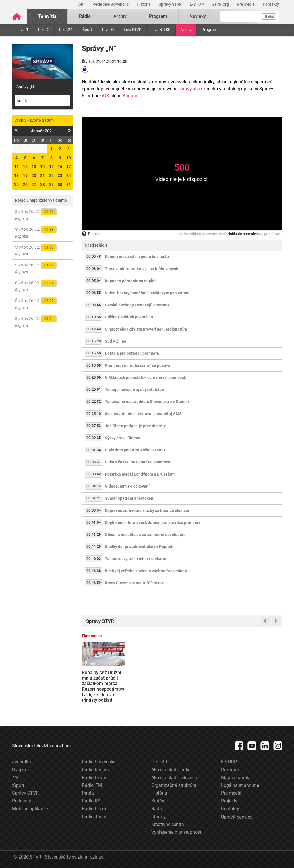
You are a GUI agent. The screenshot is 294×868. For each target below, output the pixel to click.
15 (51, 167)
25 (16, 184)
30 (60, 184)
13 (34, 167)
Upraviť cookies (237, 817)
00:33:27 (94, 462)
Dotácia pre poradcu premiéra (132, 353)
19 (25, 175)
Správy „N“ (26, 87)
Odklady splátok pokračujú (129, 317)
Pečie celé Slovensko (111, 4)
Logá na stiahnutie (240, 785)
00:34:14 (94, 486)
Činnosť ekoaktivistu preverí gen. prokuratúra (146, 329)
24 (69, 175)
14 (42, 167)
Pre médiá (246, 4)
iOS (106, 96)
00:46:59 (94, 583)
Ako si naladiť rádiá (171, 770)
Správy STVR (171, 4)
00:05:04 (94, 281)
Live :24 (66, 30)
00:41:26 (94, 534)
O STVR (159, 762)
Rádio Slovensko (99, 762)
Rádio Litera (94, 809)
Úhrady (158, 817)
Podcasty (22, 801)
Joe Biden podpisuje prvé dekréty (135, 426)
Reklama (230, 770)
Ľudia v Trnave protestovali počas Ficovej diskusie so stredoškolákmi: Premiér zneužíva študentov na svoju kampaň (206, 689)
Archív (186, 30)
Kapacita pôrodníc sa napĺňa (131, 281)
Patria (88, 793)
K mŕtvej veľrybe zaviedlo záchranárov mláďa (146, 571)
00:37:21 (94, 498)
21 (42, 175)
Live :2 (44, 30)
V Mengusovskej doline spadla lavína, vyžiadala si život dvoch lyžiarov (155, 681)
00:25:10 (94, 414)
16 (60, 167)
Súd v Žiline (116, 341)
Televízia (47, 16)
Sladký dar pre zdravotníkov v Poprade (140, 547)
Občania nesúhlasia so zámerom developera (145, 535)
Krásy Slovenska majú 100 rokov (134, 583)
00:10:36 (94, 317)
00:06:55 (94, 293)
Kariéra (158, 801)
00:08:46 (94, 305)
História (144, 4)
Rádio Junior (95, 817)
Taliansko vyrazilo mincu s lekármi (136, 559)
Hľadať (269, 16)
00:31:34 (94, 450)
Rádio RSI (92, 801)
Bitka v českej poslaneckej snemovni (138, 462)
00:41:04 (94, 522)
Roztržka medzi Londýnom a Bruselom (140, 474)
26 (25, 184)
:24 (15, 778)
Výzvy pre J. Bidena (123, 438)
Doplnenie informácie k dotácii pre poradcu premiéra (153, 522)
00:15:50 (94, 353)
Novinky (198, 16)
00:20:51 (94, 389)
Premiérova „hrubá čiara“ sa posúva (138, 365)
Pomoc (91, 234)
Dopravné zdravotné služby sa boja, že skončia (147, 510)
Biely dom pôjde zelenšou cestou (135, 450)
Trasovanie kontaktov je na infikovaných (142, 269)
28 (42, 184)
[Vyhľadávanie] (250, 16)
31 (69, 184)
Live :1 (23, 30)
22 (51, 175)
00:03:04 (94, 269)
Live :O (108, 30)
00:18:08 (94, 365)
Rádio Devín (94, 778)
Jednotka (22, 762)
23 (60, 175)
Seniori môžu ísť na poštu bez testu (137, 257)
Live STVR (133, 30)
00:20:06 (94, 377)
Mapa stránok (235, 778)
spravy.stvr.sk (192, 89)
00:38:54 (94, 510)
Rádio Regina (95, 770)
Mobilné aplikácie (30, 809)
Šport (87, 30)
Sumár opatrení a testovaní (130, 498)
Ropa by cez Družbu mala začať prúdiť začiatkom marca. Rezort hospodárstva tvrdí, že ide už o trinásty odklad (103, 686)
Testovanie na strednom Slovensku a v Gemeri (147, 402)
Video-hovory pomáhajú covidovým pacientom (147, 293)
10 (69, 158)
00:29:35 (94, 438)
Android (130, 96)
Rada (157, 809)
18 (16, 175)
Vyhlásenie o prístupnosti (177, 832)
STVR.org (221, 4)
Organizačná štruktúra (174, 785)
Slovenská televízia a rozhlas (41, 746)
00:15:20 (94, 341)
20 (34, 175)
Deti (81, 4)
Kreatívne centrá (168, 824)
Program (209, 30)
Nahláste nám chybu (244, 234)
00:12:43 (94, 329)
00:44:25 (94, 546)
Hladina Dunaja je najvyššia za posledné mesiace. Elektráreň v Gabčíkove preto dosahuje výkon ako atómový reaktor (259, 689)
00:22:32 (94, 401)
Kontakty (271, 4)
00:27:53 (94, 426)
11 (16, 167)
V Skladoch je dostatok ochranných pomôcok (145, 377)
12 (25, 167)
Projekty (229, 801)
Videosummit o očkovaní (127, 486)
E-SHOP (197, 4)
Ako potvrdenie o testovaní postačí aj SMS (143, 414)
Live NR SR (161, 30)
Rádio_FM (92, 785)
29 (51, 184)
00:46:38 (94, 571)
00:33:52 (94, 474)
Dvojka (19, 770)
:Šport (18, 785)
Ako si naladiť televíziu (174, 778)
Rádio (85, 16)
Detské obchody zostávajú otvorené (137, 305)
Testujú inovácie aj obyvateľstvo (134, 390)
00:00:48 (94, 256)
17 (69, 167)
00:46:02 (94, 559)
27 (34, 184)
